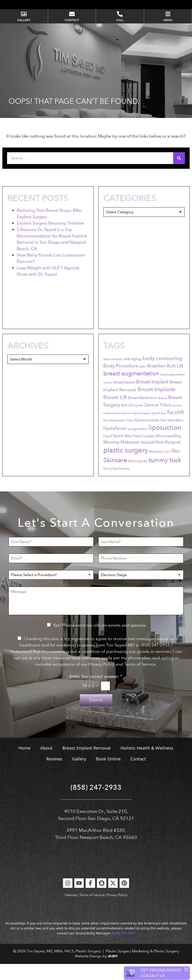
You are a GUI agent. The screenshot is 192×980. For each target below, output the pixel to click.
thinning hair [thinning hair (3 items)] (138, 477)
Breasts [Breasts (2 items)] (163, 414)
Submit (96, 716)
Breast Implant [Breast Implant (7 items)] (152, 398)
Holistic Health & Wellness (148, 764)
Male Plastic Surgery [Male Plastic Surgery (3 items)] (140, 452)
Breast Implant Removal (87, 764)
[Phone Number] (141, 575)
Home (23, 764)
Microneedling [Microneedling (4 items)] (168, 452)
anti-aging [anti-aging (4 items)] (133, 375)
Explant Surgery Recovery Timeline (50, 239)
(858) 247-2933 (96, 804)
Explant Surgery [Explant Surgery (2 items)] (141, 429)
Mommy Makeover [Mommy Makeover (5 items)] (121, 458)
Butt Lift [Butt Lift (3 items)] (127, 422)
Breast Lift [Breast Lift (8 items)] (115, 414)
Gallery (79, 775)
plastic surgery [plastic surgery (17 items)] (126, 467)
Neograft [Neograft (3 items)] (148, 458)
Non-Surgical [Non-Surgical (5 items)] (168, 458)
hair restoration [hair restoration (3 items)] (172, 436)
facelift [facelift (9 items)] (175, 428)
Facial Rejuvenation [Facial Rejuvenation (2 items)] (115, 436)
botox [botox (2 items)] (143, 383)
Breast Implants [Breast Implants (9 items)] (156, 405)
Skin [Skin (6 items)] (176, 467)
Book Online (109, 775)
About (46, 764)
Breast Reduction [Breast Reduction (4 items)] (143, 414)
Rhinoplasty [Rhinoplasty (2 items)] (156, 468)
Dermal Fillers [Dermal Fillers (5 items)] (158, 421)
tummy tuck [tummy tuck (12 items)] (165, 476)
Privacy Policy (117, 911)
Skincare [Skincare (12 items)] (115, 476)
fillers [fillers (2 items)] (130, 436)
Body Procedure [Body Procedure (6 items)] (121, 382)
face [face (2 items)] (164, 429)
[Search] (179, 174)
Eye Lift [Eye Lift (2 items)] (156, 429)
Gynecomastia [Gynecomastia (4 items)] (147, 436)
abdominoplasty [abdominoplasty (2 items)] (113, 375)
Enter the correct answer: (96, 693)
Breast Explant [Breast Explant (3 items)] (124, 398)
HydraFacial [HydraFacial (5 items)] (115, 444)
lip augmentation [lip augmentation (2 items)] (137, 445)
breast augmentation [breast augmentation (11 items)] (131, 390)
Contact (139, 775)
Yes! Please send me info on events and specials (99, 642)
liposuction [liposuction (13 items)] (165, 444)
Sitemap (71, 911)
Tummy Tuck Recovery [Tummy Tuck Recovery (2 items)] (116, 485)
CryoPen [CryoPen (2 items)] (139, 422)
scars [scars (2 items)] (167, 468)
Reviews (54, 775)
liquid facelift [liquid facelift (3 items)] (113, 452)
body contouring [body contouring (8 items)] (162, 374)
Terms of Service (92, 911)
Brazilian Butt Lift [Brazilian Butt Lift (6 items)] (165, 382)
